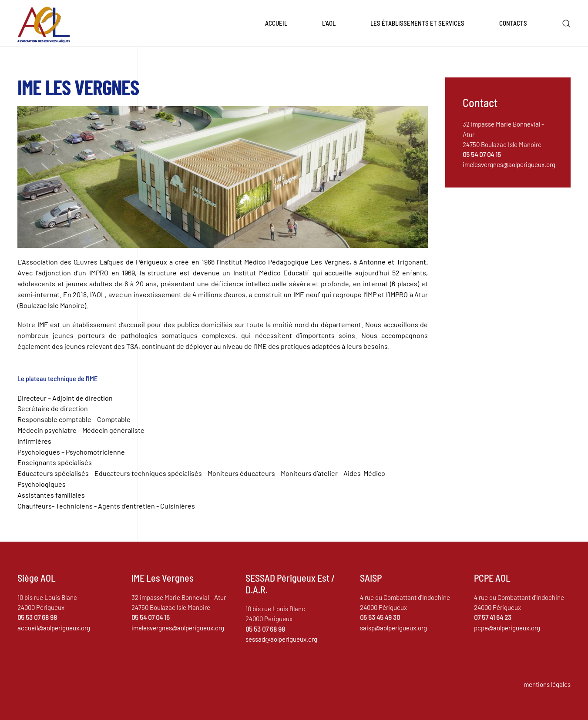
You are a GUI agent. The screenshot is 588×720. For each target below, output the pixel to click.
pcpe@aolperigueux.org (507, 628)
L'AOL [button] (329, 23)
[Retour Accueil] (44, 23)
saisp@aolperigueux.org (393, 628)
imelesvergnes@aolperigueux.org (509, 164)
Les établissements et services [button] (417, 23)
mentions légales (547, 684)
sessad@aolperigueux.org (281, 639)
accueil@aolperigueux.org (54, 628)
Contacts (513, 23)
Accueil (276, 23)
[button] (566, 23)
